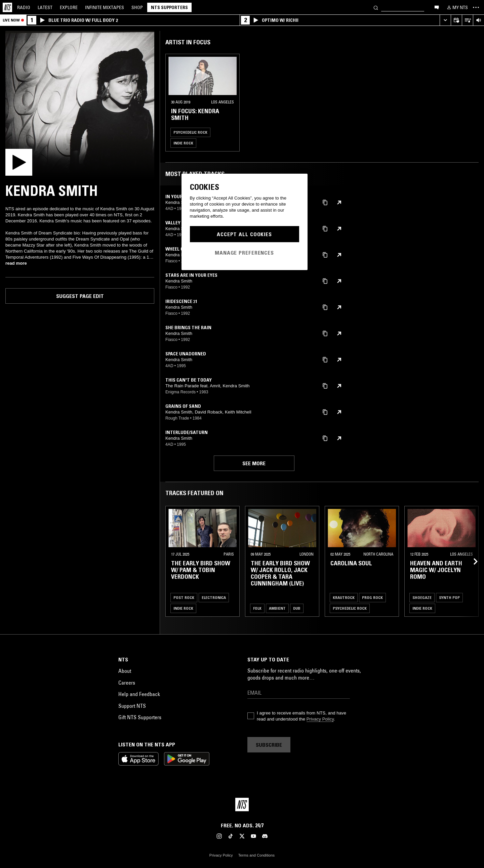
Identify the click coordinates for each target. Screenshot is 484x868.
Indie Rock (183, 143)
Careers (127, 683)
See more (254, 463)
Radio (24, 7)
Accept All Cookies (244, 234)
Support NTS (132, 706)
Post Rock (184, 597)
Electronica (214, 597)
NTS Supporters (169, 7)
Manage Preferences (244, 253)
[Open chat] (437, 7)
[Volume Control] (478, 20)
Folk (257, 608)
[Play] (80, 105)
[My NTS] (457, 7)
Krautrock (344, 597)
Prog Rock (372, 597)
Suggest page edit (80, 296)
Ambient (277, 608)
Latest (45, 7)
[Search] (376, 7)
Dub (297, 608)
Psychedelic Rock (190, 132)
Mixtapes (105, 7)
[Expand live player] (445, 20)
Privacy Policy (320, 719)
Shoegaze (422, 597)
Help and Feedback (139, 694)
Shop (137, 7)
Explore (69, 7)
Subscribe (269, 745)
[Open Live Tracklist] (467, 20)
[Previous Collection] (471, 561)
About (125, 671)
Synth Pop (449, 597)
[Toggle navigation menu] (476, 7)
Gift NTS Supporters (140, 717)
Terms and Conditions (256, 855)
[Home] (7, 7)
